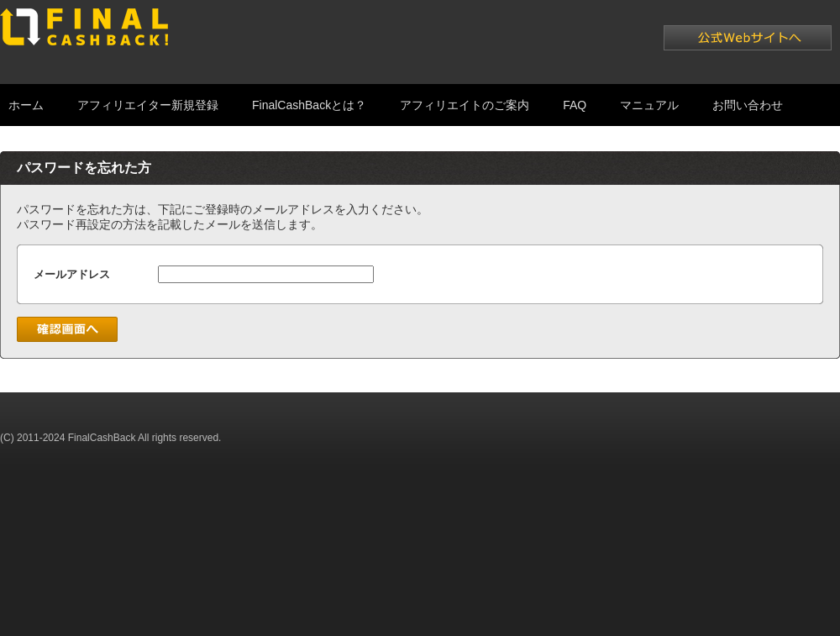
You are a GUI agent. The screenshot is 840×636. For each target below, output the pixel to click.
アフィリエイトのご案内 (465, 105)
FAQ (575, 105)
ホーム (26, 105)
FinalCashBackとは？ (309, 105)
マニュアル (649, 105)
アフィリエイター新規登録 (148, 105)
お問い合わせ (748, 105)
